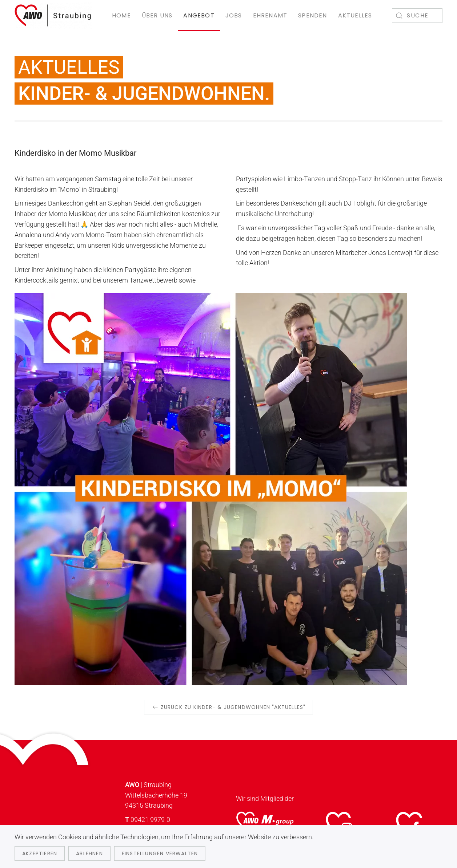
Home (121, 15)
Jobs (234, 15)
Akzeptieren (40, 853)
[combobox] (417, 16)
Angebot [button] (199, 15)
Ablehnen (89, 853)
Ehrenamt (270, 15)
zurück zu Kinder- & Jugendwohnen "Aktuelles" (229, 707)
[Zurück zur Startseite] (53, 15)
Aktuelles (355, 15)
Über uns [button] (157, 15)
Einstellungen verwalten (160, 853)
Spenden (312, 15)
